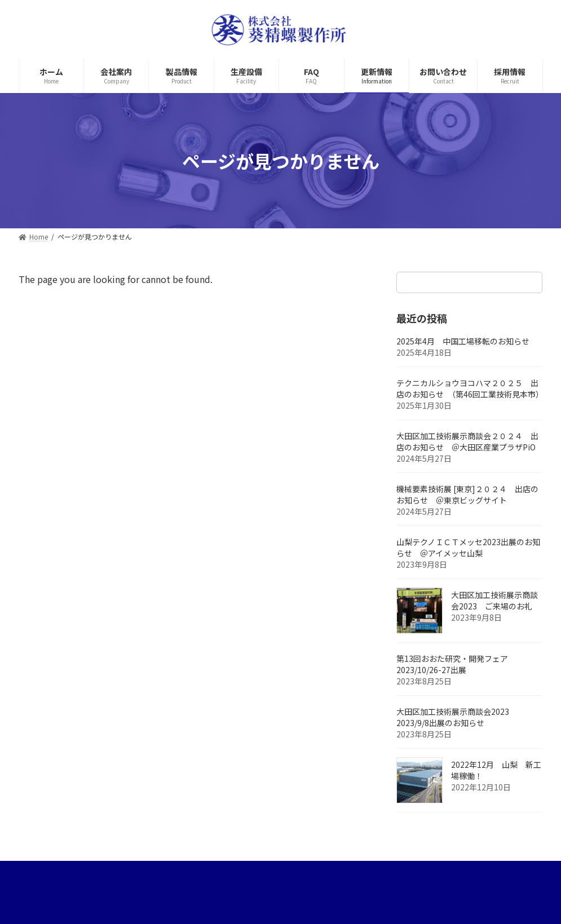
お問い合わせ (234, 873)
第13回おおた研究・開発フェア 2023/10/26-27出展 (456, 664)
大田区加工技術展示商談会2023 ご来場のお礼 (494, 600)
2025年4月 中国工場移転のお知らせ (463, 341)
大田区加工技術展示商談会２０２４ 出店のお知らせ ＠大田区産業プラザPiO (470, 441)
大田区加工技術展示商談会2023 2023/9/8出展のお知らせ (457, 717)
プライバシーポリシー (70, 873)
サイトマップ (160, 873)
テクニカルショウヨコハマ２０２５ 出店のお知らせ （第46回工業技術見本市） (470, 388)
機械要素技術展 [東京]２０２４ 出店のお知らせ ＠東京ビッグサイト (467, 494)
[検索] (529, 282)
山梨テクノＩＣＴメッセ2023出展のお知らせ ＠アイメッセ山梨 (468, 547)
